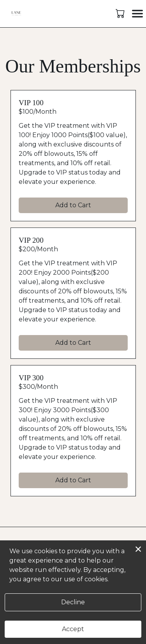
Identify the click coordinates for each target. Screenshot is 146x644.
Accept (73, 629)
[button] (121, 13)
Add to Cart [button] (73, 205)
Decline (73, 602)
